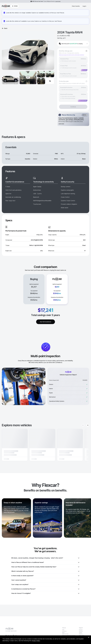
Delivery (81, 631)
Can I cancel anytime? (45, 580)
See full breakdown (46, 322)
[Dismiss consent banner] (89, 637)
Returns (81, 634)
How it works (76, 6)
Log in (84, 6)
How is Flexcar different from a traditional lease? (45, 562)
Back (5, 28)
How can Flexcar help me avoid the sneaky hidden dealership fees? (45, 567)
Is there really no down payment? (45, 576)
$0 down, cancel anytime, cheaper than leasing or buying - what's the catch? (45, 558)
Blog (63, 633)
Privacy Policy (36, 641)
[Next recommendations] (88, 425)
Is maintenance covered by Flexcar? (45, 589)
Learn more (58, 1)
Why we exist (65, 634)
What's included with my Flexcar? (45, 571)
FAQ (63, 630)
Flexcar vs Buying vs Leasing (69, 635)
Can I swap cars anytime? (45, 585)
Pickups (81, 630)
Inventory (64, 631)
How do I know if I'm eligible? (45, 593)
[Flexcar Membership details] (73, 119)
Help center (82, 635)
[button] (15, 445)
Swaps (80, 633)
